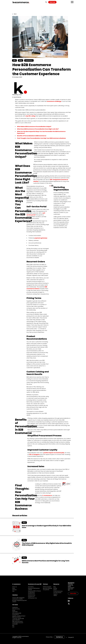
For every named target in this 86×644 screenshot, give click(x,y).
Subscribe (73, 593)
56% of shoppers (35, 454)
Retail (14, 610)
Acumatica (31, 587)
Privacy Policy (49, 637)
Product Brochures (58, 591)
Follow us (71, 598)
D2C (13, 627)
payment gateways (41, 238)
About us (15, 587)
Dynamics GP (31, 594)
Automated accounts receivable (18, 623)
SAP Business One (32, 598)
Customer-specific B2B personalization (18, 619)
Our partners (46, 590)
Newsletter (71, 583)
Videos (55, 595)
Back (14, 14)
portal (33, 215)
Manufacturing (16, 609)
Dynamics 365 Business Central (34, 589)
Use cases (15, 605)
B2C (13, 625)
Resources (56, 584)
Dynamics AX (31, 597)
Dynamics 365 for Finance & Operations (34, 592)
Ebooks (55, 588)
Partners (45, 584)
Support (55, 594)
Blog (55, 587)
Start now (52, 2)
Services (14, 590)
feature (37, 289)
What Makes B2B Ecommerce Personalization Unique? (34, 127)
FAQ (13, 591)
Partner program (47, 587)
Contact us (59, 637)
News (14, 588)
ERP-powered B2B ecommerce (17, 614)
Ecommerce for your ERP (35, 584)
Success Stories (57, 593)
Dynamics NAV (32, 595)
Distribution (15, 607)
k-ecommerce (47, 495)
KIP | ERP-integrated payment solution (20, 601)
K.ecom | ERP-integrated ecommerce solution (18, 598)
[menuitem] (71, 637)
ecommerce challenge (54, 101)
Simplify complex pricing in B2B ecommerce (19, 617)
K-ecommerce (16, 584)
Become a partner (48, 588)
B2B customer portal (17, 621)
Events (55, 590)
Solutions (15, 595)
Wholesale (15, 612)
